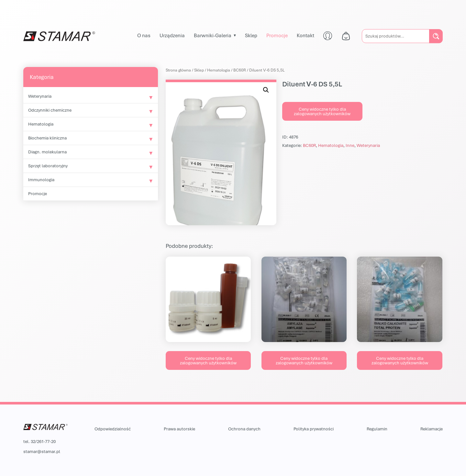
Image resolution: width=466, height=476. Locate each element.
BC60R (240, 70)
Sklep (251, 35)
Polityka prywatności (314, 429)
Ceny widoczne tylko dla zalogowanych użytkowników (322, 111)
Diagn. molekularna (47, 152)
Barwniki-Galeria (213, 35)
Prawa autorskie (179, 429)
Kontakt (305, 35)
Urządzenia (172, 35)
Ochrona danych (244, 429)
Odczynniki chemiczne (50, 110)
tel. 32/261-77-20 (39, 441)
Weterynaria (40, 96)
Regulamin (377, 429)
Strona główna (178, 70)
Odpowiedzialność (113, 429)
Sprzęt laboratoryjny (48, 166)
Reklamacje (432, 429)
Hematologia (41, 124)
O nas (144, 35)
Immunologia (41, 180)
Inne (350, 145)
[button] (266, 90)
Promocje (277, 35)
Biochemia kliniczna (47, 138)
